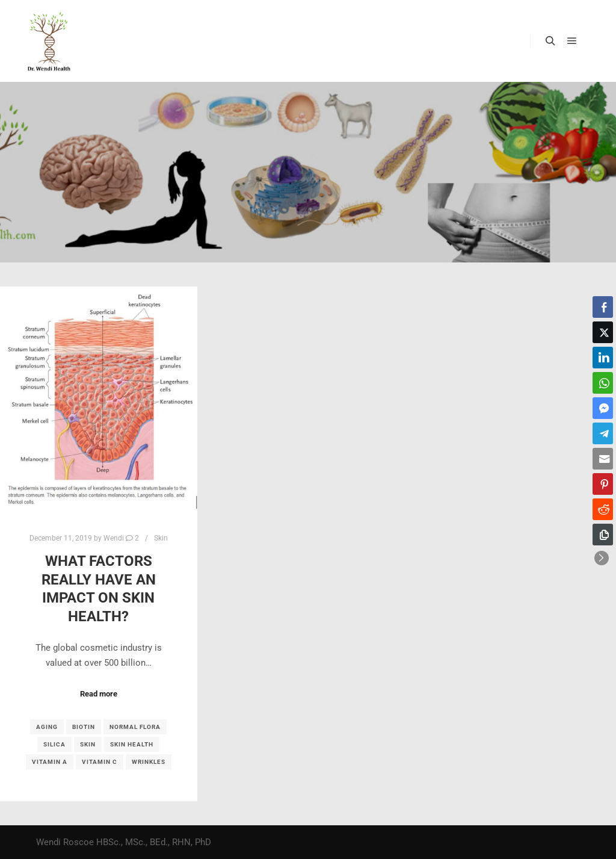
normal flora (135, 727)
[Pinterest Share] (603, 484)
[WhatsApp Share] (603, 383)
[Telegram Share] (603, 433)
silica (54, 744)
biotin (84, 727)
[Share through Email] (603, 459)
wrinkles (149, 762)
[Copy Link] (603, 535)
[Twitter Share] (603, 332)
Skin (161, 538)
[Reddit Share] (603, 509)
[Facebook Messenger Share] (603, 408)
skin (88, 744)
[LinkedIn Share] (603, 358)
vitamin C (100, 762)
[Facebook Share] (603, 307)
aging (47, 727)
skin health (132, 744)
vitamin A (50, 762)
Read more (99, 694)
